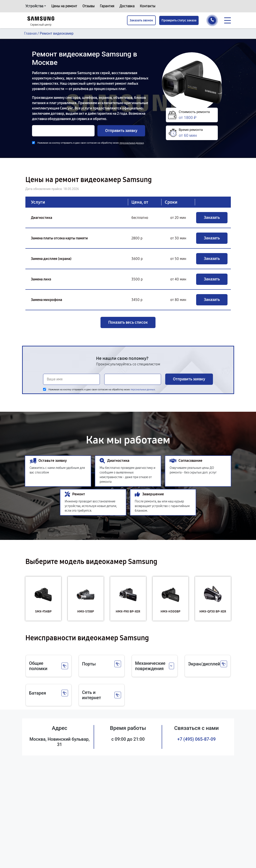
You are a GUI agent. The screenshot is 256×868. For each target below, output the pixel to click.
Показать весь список (128, 322)
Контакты (148, 6)
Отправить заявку (121, 131)
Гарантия (107, 6)
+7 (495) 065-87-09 (197, 739)
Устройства (34, 6)
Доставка (127, 6)
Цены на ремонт (64, 6)
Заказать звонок (141, 20)
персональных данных (132, 143)
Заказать (212, 218)
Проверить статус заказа (179, 20)
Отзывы (88, 6)
